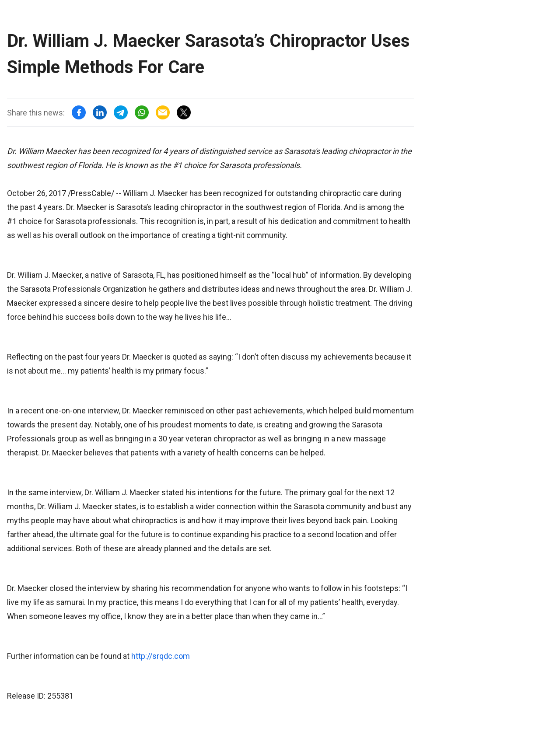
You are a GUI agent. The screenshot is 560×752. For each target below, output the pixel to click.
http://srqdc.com (161, 656)
